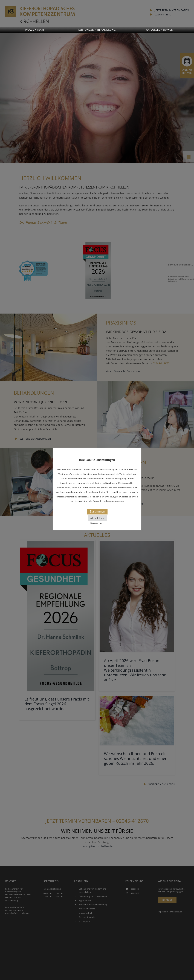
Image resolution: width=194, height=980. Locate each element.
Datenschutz (97, 523)
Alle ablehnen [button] (97, 518)
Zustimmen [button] (97, 511)
